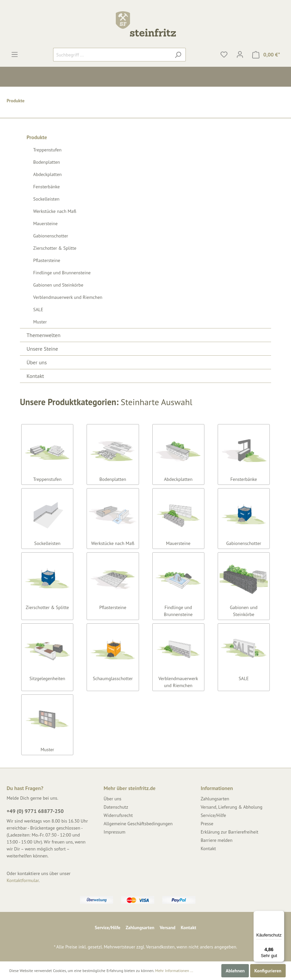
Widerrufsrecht (118, 815)
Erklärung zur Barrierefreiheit (230, 832)
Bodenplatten (47, 162)
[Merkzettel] (224, 54)
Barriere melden (217, 840)
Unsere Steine (42, 349)
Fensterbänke (46, 187)
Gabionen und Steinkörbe (58, 285)
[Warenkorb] (266, 55)
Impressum (114, 832)
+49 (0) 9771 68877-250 (35, 811)
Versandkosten (160, 947)
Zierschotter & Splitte (55, 248)
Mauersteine (45, 223)
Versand (167, 928)
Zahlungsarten (215, 799)
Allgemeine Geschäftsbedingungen (138, 824)
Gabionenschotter (51, 236)
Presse (207, 824)
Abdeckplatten (47, 174)
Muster (40, 322)
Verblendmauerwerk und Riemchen (68, 297)
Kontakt (35, 376)
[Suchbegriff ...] (112, 55)
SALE (38, 310)
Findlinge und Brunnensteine (62, 273)
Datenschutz (116, 807)
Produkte (37, 137)
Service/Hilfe (214, 815)
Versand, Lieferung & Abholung (232, 807)
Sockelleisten (46, 199)
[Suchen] (178, 55)
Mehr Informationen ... (174, 971)
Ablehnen (235, 971)
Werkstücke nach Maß (55, 211)
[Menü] (15, 54)
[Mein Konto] (240, 54)
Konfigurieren (268, 971)
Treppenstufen (47, 150)
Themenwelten (43, 335)
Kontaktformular (23, 880)
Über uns (37, 362)
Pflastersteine (47, 260)
